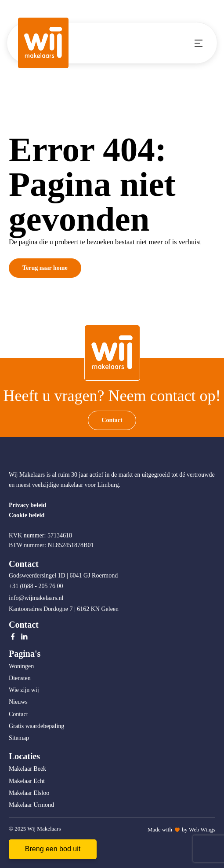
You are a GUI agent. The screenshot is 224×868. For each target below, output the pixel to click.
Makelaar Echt (27, 781)
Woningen (21, 666)
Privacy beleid (27, 505)
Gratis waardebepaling (36, 726)
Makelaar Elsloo (29, 793)
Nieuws (18, 702)
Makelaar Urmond (31, 805)
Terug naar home (45, 268)
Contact (112, 420)
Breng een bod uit (53, 849)
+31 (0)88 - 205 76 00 (37, 586)
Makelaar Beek (27, 769)
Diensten (20, 678)
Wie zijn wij (24, 690)
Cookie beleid (27, 515)
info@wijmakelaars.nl (37, 598)
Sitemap (19, 738)
